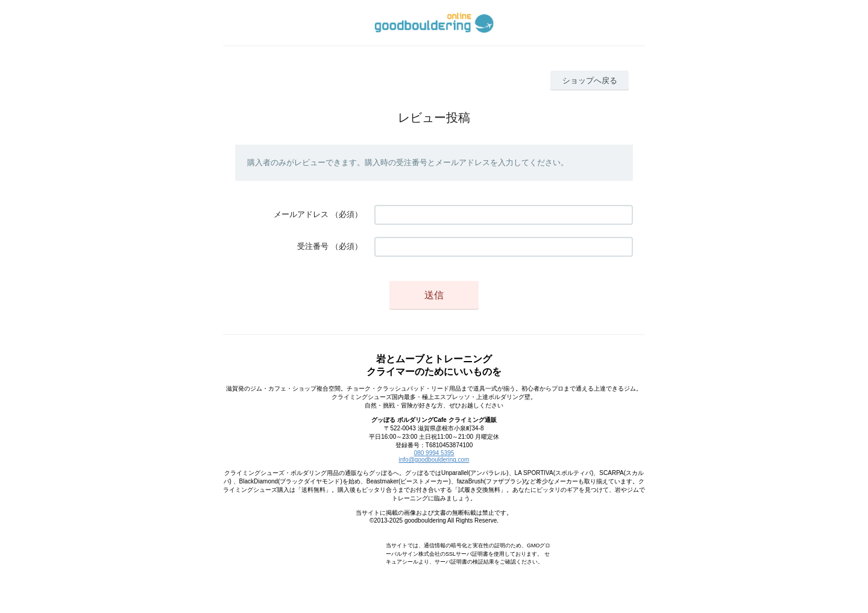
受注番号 (313, 246)
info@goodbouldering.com (434, 460)
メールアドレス (301, 214)
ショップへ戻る (590, 80)
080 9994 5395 (434, 453)
